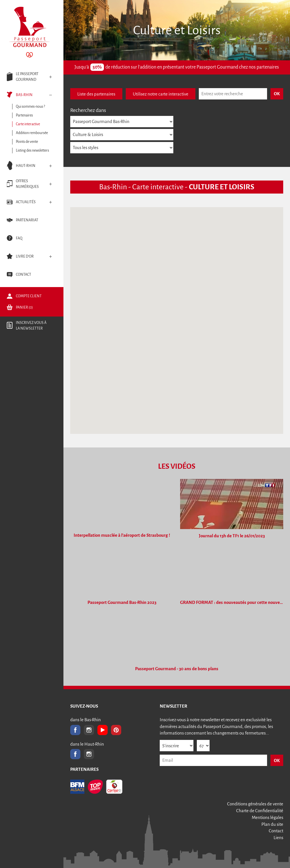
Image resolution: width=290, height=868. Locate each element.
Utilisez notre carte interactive (161, 94)
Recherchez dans (88, 110)
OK (277, 760)
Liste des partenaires (96, 94)
